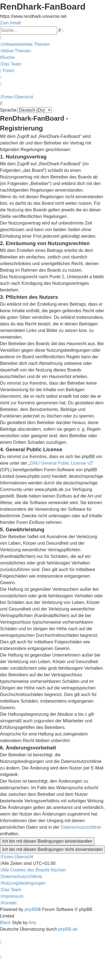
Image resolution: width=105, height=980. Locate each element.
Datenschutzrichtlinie (81, 827)
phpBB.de (68, 929)
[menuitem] (25, 44)
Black (5, 923)
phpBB (31, 909)
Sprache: (9, 110)
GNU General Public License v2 (61, 463)
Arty (32, 923)
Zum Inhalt (10, 23)
